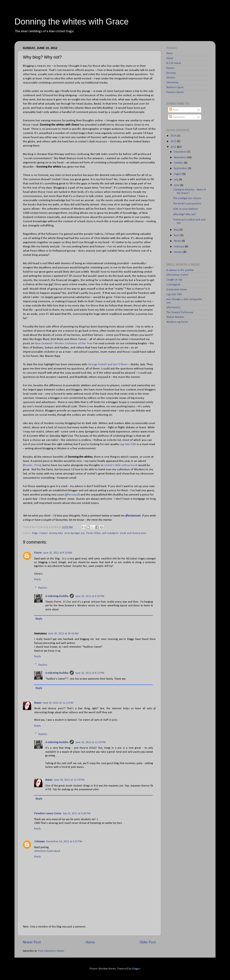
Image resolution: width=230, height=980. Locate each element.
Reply (37, 580)
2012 (174, 147)
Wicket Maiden (175, 317)
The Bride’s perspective (187, 204)
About (170, 58)
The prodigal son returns (187, 198)
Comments (177, 117)
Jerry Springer (72, 533)
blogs (35, 533)
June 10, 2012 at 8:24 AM (57, 553)
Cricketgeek (173, 285)
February (179, 247)
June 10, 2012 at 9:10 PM (90, 596)
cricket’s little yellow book (121, 465)
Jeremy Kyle (56, 533)
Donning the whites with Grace (72, 22)
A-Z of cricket (174, 63)
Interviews (172, 83)
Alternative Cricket (177, 275)
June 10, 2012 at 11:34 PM (90, 742)
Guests (170, 68)
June (177, 185)
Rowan (38, 703)
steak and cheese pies (133, 533)
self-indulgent (110, 533)
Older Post (148, 942)
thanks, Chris (32, 465)
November (180, 158)
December (180, 152)
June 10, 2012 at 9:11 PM (90, 673)
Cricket (43, 533)
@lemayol (72, 495)
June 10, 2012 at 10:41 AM (63, 634)
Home (90, 942)
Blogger (136, 969)
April (177, 235)
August (178, 174)
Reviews (171, 73)
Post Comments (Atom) (51, 951)
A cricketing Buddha (57, 596)
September (181, 169)
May (177, 230)
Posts (174, 110)
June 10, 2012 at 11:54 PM (69, 780)
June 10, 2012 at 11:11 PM (58, 703)
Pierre (38, 553)
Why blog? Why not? (185, 214)
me (83, 533)
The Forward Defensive (180, 313)
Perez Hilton (93, 533)
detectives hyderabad (47, 851)
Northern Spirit (175, 88)
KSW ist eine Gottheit (185, 209)
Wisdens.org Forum (177, 322)
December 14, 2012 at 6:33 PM (64, 842)
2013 (174, 141)
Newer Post (32, 942)
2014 (174, 136)
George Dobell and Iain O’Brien (108, 364)
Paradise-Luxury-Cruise (48, 814)
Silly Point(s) (173, 308)
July (176, 180)
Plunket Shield (175, 92)
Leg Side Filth (128, 444)
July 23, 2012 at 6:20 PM (77, 814)
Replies (43, 588)
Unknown (39, 842)
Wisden (171, 78)
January (179, 252)
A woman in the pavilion (180, 270)
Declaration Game (177, 290)
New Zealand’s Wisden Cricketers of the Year (64, 343)
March (178, 241)
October (179, 163)
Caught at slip (174, 280)
